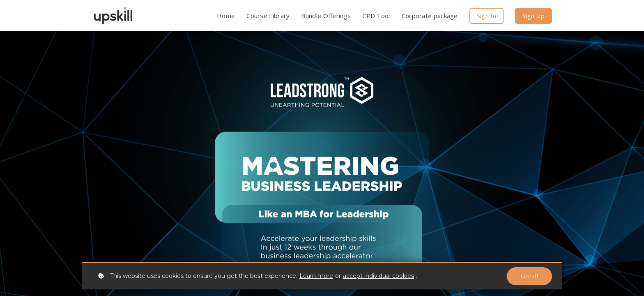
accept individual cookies (378, 276)
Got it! (529, 276)
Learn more (316, 276)
